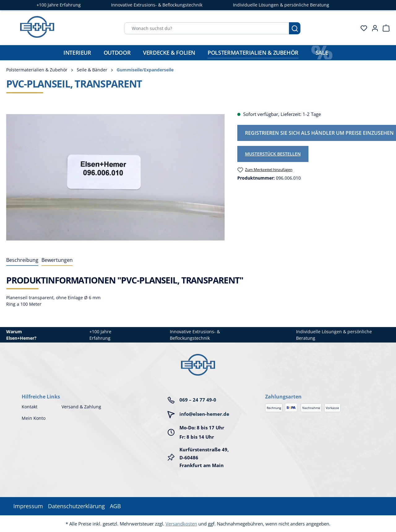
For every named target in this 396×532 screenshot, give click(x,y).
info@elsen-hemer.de (204, 414)
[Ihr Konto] (373, 28)
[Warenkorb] (384, 28)
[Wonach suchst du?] (207, 28)
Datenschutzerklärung (76, 506)
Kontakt (30, 407)
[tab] (22, 260)
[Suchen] (295, 28)
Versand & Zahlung (81, 407)
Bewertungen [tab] (57, 260)
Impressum (28, 506)
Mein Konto (34, 418)
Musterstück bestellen (273, 154)
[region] (116, 177)
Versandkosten (181, 524)
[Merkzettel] (362, 28)
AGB (115, 506)
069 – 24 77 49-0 (198, 400)
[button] (320, 390)
